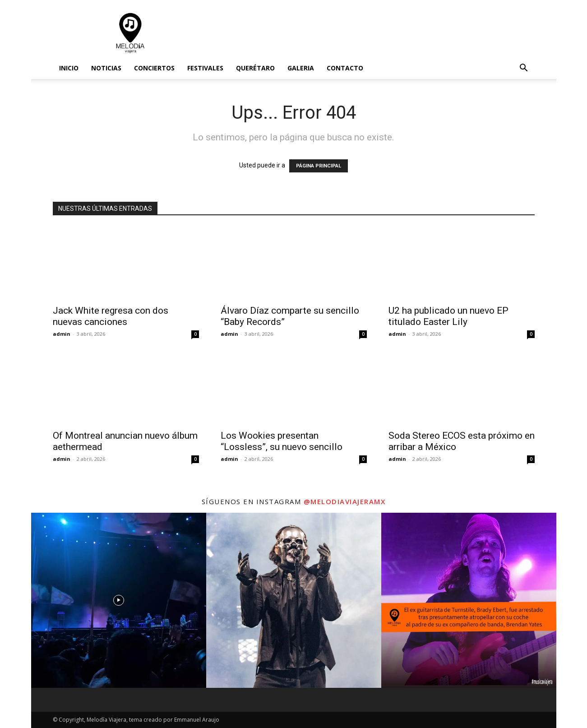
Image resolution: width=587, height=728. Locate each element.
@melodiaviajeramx (345, 501)
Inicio (69, 68)
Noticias (106, 68)
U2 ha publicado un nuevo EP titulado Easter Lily (448, 316)
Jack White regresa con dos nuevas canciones (111, 316)
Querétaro (255, 68)
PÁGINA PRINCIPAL (319, 166)
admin (62, 334)
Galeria (301, 68)
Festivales (205, 68)
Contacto (345, 68)
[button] (524, 69)
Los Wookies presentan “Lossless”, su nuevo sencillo (282, 441)
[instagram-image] (119, 600)
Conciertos (154, 68)
